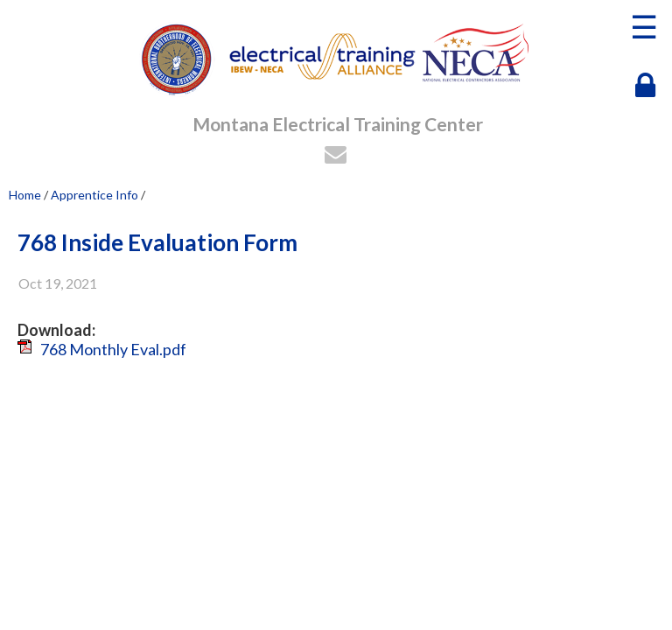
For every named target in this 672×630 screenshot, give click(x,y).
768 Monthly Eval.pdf (113, 349)
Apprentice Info (94, 195)
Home (25, 195)
